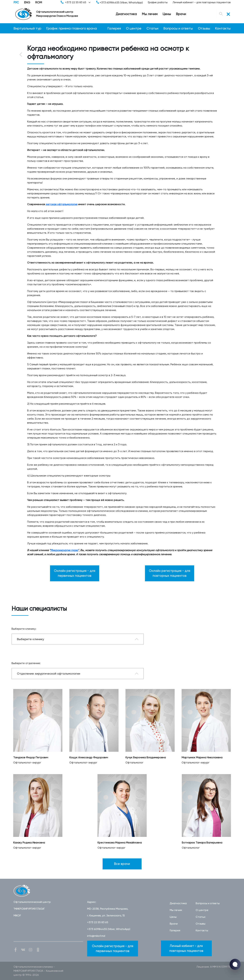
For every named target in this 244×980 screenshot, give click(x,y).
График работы (158, 2)
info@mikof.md (96, 936)
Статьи (152, 28)
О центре (134, 28)
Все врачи (122, 864)
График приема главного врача (72, 28)
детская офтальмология (62, 204)
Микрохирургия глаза (64, 550)
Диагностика (126, 14)
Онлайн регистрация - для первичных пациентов (75, 573)
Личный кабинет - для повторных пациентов (202, 2)
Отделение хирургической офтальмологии (49, 673)
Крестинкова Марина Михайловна (120, 843)
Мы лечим (150, 14)
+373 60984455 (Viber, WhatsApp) (120, 2)
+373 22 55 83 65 (76, 2)
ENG (27, 2)
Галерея (114, 28)
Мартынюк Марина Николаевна (202, 757)
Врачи (181, 14)
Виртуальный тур (27, 28)
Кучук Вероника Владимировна (146, 757)
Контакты (223, 28)
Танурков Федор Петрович (31, 757)
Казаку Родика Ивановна (29, 843)
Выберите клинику (31, 639)
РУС (16, 2)
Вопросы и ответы (178, 28)
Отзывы (204, 28)
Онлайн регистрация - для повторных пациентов (170, 573)
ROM (39, 2)
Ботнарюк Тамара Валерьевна (202, 843)
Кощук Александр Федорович (89, 757)
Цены (167, 14)
